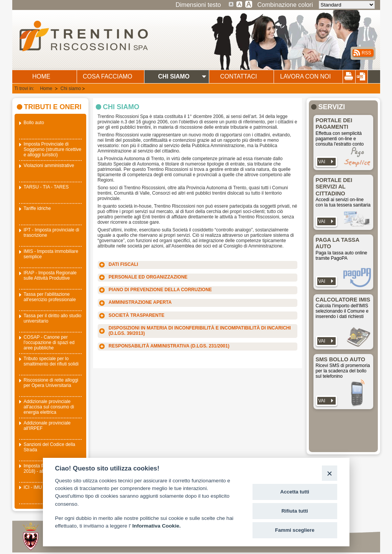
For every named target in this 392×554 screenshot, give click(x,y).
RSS (367, 53)
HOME (41, 76)
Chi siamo (71, 89)
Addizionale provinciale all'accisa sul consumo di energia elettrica (49, 407)
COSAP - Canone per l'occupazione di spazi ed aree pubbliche (49, 343)
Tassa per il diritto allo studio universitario (53, 318)
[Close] (329, 473)
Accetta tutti (295, 492)
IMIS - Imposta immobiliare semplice (51, 254)
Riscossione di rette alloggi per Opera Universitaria (51, 383)
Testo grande (239, 4)
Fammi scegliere (295, 530)
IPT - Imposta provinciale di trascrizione (52, 233)
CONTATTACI (239, 76)
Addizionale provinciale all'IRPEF (47, 426)
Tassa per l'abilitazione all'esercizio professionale (50, 297)
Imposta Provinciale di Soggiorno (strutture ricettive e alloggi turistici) (53, 149)
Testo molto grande (249, 4)
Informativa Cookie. (156, 526)
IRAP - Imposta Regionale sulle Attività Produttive (50, 275)
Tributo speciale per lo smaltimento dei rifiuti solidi (51, 361)
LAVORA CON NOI (305, 76)
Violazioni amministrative (49, 166)
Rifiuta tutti (295, 511)
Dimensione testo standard (231, 4)
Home (47, 89)
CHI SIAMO (174, 76)
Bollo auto (34, 123)
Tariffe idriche (37, 208)
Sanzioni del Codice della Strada (50, 447)
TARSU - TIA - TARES (46, 187)
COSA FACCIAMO (107, 76)
